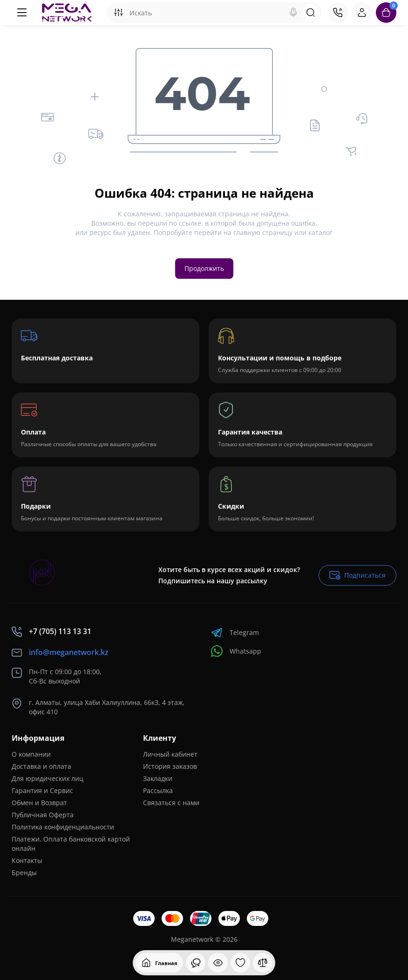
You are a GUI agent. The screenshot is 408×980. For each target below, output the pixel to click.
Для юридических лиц (48, 778)
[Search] (293, 13)
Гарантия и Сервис (42, 790)
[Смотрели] (196, 963)
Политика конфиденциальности (63, 827)
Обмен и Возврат (39, 803)
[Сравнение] (263, 963)
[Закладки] (240, 963)
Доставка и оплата (41, 766)
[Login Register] (362, 13)
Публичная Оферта (43, 815)
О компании (31, 754)
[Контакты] (338, 13)
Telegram (235, 632)
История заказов (170, 766)
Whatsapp (236, 651)
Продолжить (204, 268)
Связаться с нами (171, 803)
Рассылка (158, 790)
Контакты (27, 860)
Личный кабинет (170, 754)
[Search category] (118, 13)
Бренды (24, 873)
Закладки (158, 778)
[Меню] (22, 13)
